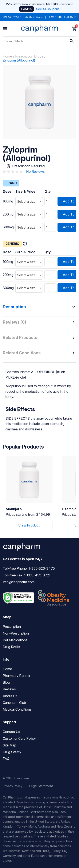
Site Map (9, 745)
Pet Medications (15, 640)
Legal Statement (41, 786)
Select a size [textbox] (26, 202)
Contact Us (11, 732)
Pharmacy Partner (17, 676)
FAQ (6, 759)
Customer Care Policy (19, 738)
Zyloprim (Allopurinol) (19, 60)
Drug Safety (12, 752)
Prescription (12, 627)
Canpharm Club (14, 703)
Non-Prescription (16, 633)
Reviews (9, 689)
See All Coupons (48, 9)
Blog (6, 682)
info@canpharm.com (19, 582)
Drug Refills (11, 647)
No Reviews (35, 171)
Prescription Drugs (29, 56)
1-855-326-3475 (31, 17)
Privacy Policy (13, 786)
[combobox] (29, 202)
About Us (10, 696)
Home (7, 56)
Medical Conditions (17, 709)
